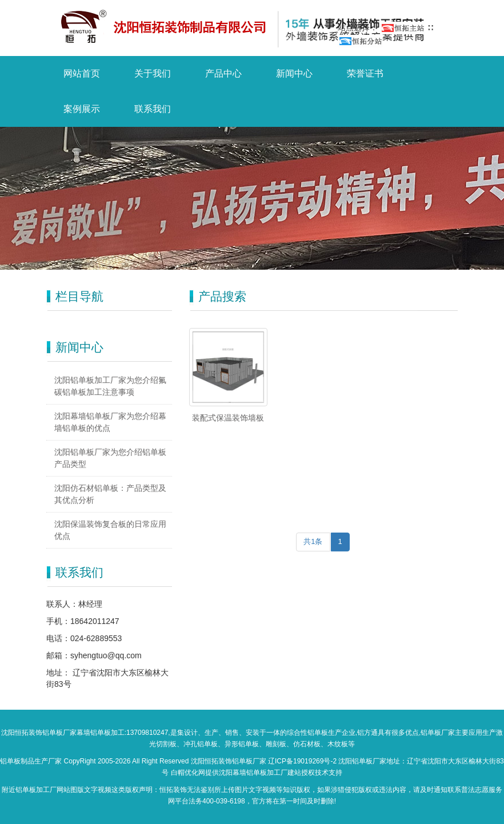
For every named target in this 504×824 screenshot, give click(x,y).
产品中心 (223, 73)
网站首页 (82, 73)
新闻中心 (294, 73)
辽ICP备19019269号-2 (302, 761)
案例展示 (82, 109)
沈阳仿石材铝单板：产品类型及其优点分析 (110, 494)
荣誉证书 (365, 73)
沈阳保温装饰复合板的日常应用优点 (110, 530)
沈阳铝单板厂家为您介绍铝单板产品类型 (110, 458)
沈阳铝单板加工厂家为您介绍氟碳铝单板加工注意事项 (110, 386)
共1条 (313, 541)
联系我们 (153, 109)
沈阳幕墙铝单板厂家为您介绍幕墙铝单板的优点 (110, 422)
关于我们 (153, 73)
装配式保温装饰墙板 (228, 418)
